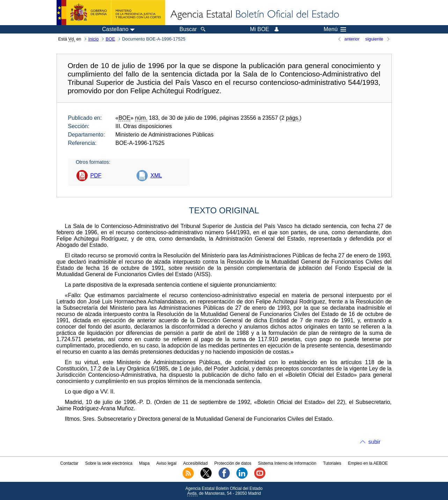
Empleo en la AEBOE (368, 463)
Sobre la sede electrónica (109, 463)
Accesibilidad (196, 463)
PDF (96, 175)
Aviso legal (167, 463)
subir (374, 442)
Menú (335, 29)
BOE (111, 39)
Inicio (94, 39)
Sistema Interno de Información (287, 463)
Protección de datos (233, 463)
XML (156, 175)
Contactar (69, 463)
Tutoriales (332, 463)
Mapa (144, 463)
